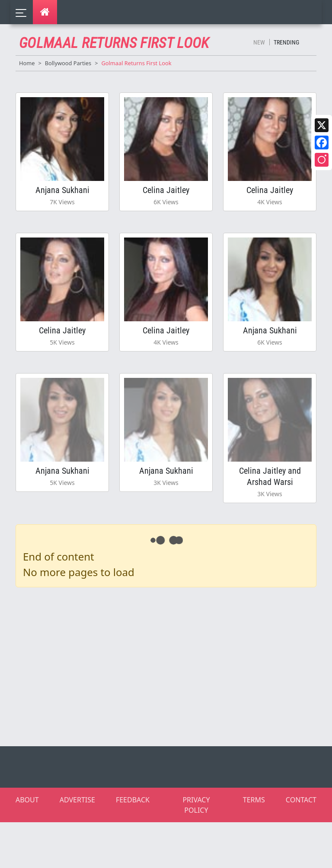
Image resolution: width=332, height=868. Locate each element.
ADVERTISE (77, 800)
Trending (286, 42)
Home (27, 63)
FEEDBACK (133, 800)
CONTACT (301, 800)
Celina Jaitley (166, 190)
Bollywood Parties (68, 63)
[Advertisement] (171, 665)
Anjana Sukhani (62, 190)
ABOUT (27, 800)
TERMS (254, 800)
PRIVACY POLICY (196, 805)
